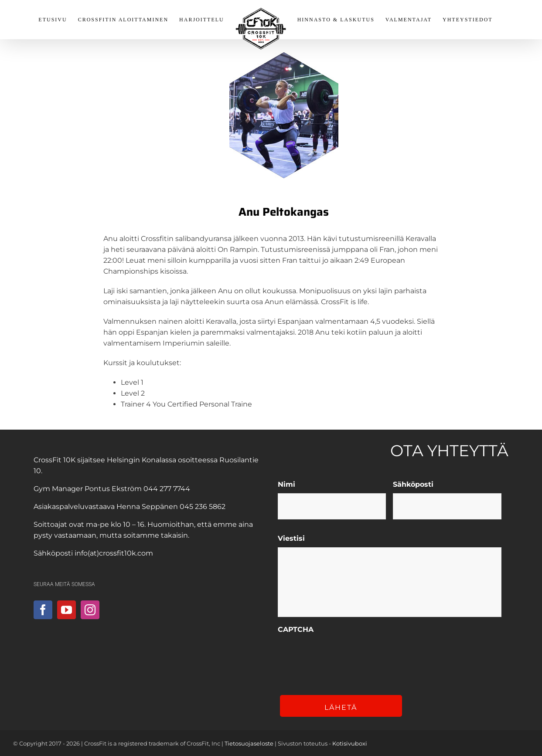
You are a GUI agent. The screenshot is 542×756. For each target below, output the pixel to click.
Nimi (286, 484)
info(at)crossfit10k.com (114, 553)
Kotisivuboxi (350, 743)
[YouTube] (66, 610)
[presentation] (344, 655)
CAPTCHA (296, 629)
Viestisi (291, 538)
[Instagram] (90, 610)
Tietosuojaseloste (249, 743)
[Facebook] (43, 610)
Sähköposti (413, 484)
